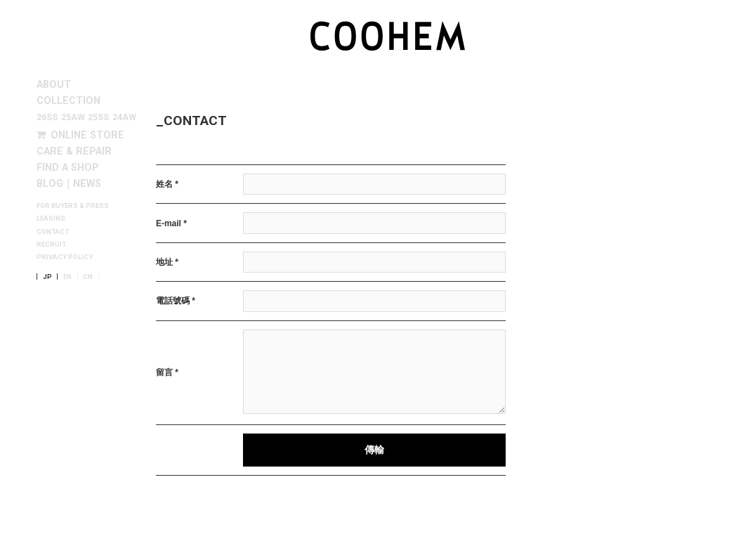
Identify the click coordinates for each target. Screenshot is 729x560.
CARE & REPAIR (74, 152)
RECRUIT (51, 245)
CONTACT (53, 232)
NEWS (87, 184)
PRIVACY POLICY (65, 257)
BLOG (50, 184)
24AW (124, 117)
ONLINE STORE (80, 135)
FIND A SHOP (68, 168)
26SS (47, 117)
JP (47, 277)
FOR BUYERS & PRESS (73, 206)
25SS (98, 117)
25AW (73, 117)
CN (88, 277)
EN (67, 277)
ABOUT (54, 85)
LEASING (51, 219)
